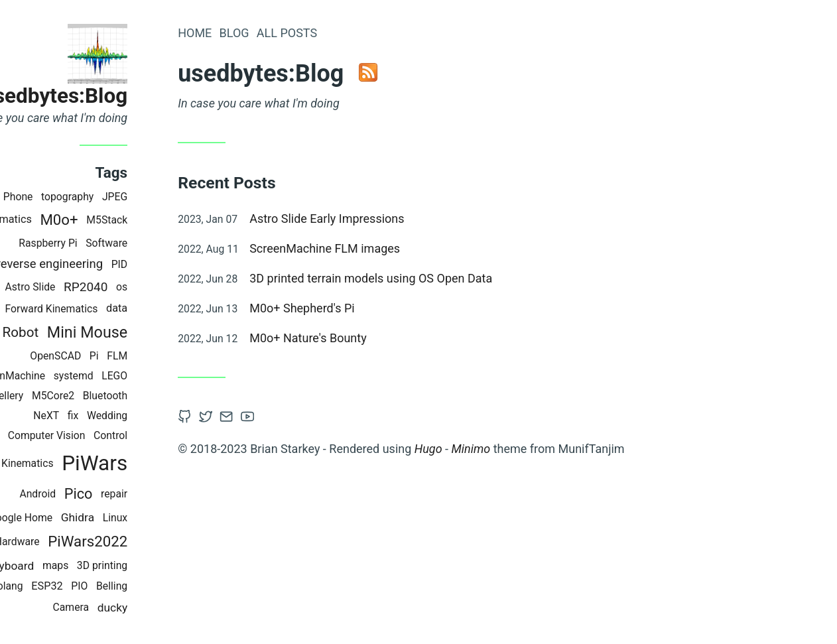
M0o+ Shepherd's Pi (360, 308)
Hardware (76, 542)
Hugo (487, 449)
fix (132, 416)
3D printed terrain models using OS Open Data (429, 278)
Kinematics (63, 219)
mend (42, 287)
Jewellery (60, 396)
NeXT (104, 416)
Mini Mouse (146, 332)
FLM (175, 356)
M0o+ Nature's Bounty (366, 338)
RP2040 (144, 287)
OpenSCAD (114, 356)
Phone (77, 197)
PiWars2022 (146, 541)
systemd (131, 376)
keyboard (69, 566)
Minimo (529, 449)
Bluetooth (163, 396)
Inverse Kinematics (67, 463)
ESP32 (105, 586)
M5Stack (165, 220)
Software (165, 243)
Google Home (79, 518)
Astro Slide (88, 287)
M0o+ (117, 220)
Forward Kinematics (109, 309)
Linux (173, 518)
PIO (138, 586)
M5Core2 (111, 396)
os (180, 287)
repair (172, 494)
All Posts (345, 33)
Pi (153, 356)
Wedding (165, 416)
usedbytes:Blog (113, 96)
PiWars (153, 463)
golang (66, 586)
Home (253, 33)
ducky (171, 608)
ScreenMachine (68, 376)
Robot (79, 332)
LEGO (173, 376)
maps (114, 565)
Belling (170, 586)
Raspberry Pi (106, 243)
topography (126, 197)
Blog (292, 33)
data (175, 308)
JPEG (173, 197)
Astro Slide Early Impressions (385, 219)
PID (177, 264)
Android (96, 494)
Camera (129, 607)
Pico (137, 494)
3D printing (161, 565)
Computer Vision (104, 435)
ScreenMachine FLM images (383, 248)
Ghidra (136, 517)
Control (169, 435)
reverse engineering (107, 264)
